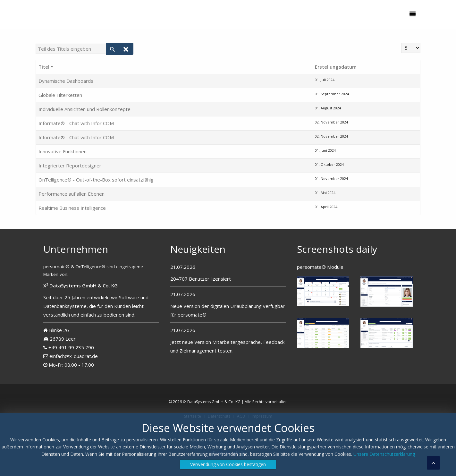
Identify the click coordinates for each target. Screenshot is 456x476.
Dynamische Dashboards (66, 81)
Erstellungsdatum (336, 67)
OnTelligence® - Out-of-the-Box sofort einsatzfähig (96, 180)
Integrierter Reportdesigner (70, 166)
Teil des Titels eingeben (36, 43)
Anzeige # (401, 43)
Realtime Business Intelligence (72, 208)
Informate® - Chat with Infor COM (76, 123)
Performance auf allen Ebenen (72, 194)
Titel (46, 67)
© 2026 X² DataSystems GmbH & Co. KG (205, 402)
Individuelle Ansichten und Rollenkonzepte (84, 109)
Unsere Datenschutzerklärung (384, 454)
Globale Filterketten (60, 95)
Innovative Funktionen (63, 151)
